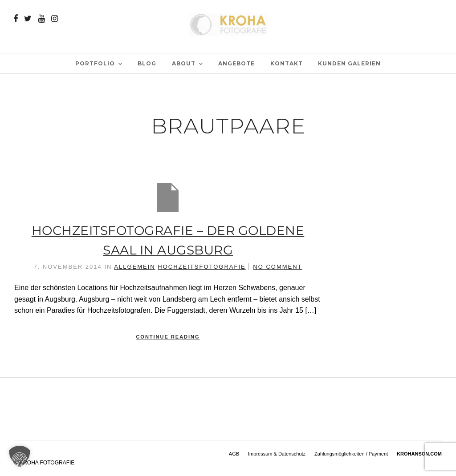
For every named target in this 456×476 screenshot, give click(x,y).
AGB (234, 454)
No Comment (277, 267)
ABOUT (184, 63)
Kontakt (287, 63)
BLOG (147, 63)
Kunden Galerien (349, 63)
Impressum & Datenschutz (277, 454)
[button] (20, 456)
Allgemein (134, 267)
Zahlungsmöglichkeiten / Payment (351, 454)
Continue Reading (168, 337)
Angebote (236, 63)
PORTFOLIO (95, 63)
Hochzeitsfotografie (202, 267)
